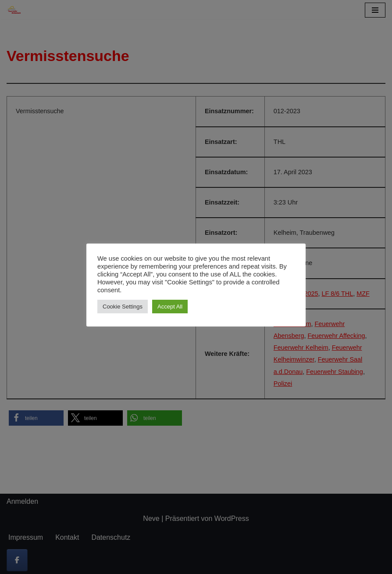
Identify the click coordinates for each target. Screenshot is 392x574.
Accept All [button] (170, 307)
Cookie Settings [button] (123, 307)
